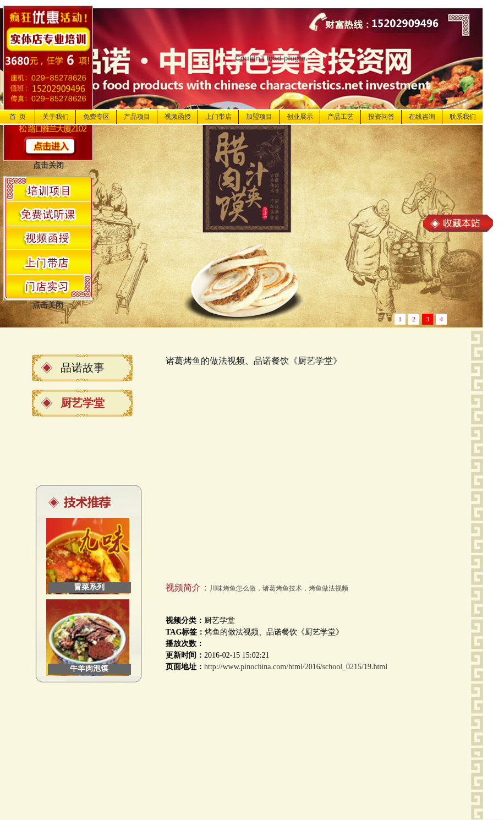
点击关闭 (48, 165)
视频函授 (178, 117)
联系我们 (463, 117)
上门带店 (218, 117)
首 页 (18, 117)
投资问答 (381, 117)
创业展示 (300, 117)
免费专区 (96, 117)
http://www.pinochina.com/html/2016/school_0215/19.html (296, 667)
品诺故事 (83, 368)
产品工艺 (341, 117)
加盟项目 (259, 117)
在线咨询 (422, 117)
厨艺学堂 (83, 403)
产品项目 (137, 117)
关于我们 (56, 117)
